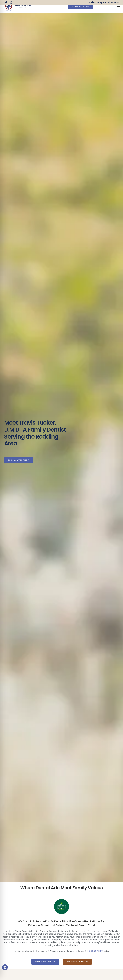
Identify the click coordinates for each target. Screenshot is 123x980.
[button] (81, 6)
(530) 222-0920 (96, 951)
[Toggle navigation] (119, 7)
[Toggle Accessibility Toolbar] (5, 967)
